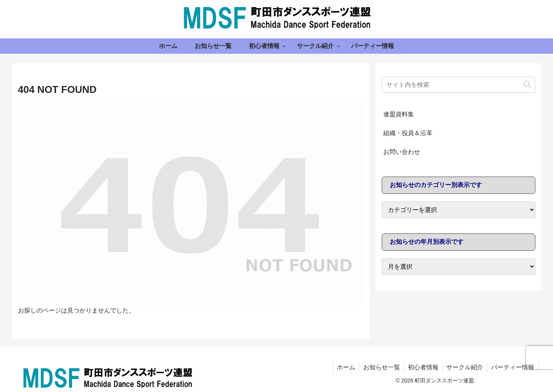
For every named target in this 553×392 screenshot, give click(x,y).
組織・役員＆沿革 (408, 133)
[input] (459, 85)
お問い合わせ (402, 152)
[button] (527, 85)
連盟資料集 (399, 114)
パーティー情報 (513, 367)
